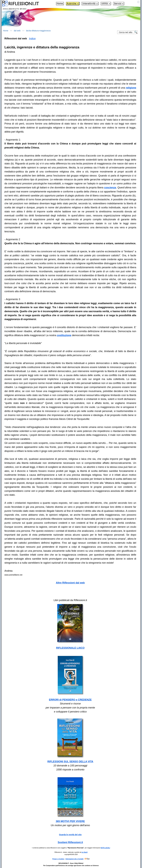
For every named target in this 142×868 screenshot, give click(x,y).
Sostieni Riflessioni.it (70, 842)
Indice (32, 39)
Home (6, 31)
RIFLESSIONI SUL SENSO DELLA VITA (70, 762)
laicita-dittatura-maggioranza (38, 31)
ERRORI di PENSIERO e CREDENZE (70, 700)
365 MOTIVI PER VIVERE (70, 821)
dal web (17, 31)
